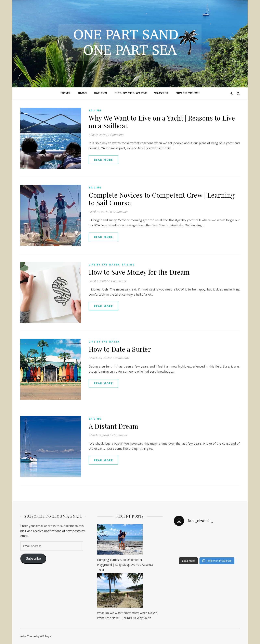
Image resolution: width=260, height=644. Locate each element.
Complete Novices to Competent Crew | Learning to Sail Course (162, 199)
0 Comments (119, 212)
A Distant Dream (114, 426)
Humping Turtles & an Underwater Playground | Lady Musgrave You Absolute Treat (125, 565)
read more (103, 160)
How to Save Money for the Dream (139, 272)
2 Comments (121, 358)
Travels (161, 93)
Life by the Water (131, 93)
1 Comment (116, 135)
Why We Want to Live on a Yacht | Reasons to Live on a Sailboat (162, 122)
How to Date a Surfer (120, 349)
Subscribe (33, 559)
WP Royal (46, 636)
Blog (82, 93)
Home (66, 93)
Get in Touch (188, 93)
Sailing (101, 93)
